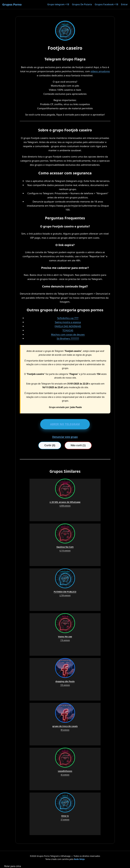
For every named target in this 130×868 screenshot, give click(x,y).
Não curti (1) (78, 445)
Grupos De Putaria (82, 4)
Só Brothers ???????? (68, 338)
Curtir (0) (50, 445)
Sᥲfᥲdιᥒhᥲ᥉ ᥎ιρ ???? (68, 318)
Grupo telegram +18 (58, 4)
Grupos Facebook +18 (106, 4)
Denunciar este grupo (65, 437)
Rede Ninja (79, 859)
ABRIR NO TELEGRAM (65, 424)
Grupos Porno (12, 4)
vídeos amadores (100, 71)
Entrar (124, 4)
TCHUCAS (68, 330)
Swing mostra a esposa (68, 322)
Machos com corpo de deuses (68, 334)
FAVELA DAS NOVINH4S (68, 326)
